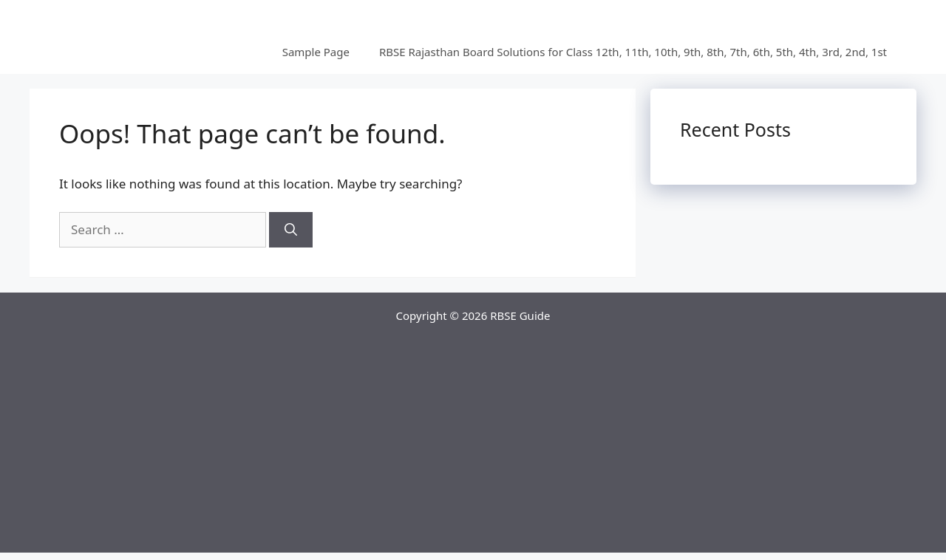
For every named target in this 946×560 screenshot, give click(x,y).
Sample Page (316, 52)
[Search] (291, 230)
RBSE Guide (520, 315)
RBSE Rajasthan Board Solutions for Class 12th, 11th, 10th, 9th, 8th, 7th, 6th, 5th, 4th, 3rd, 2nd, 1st (633, 52)
